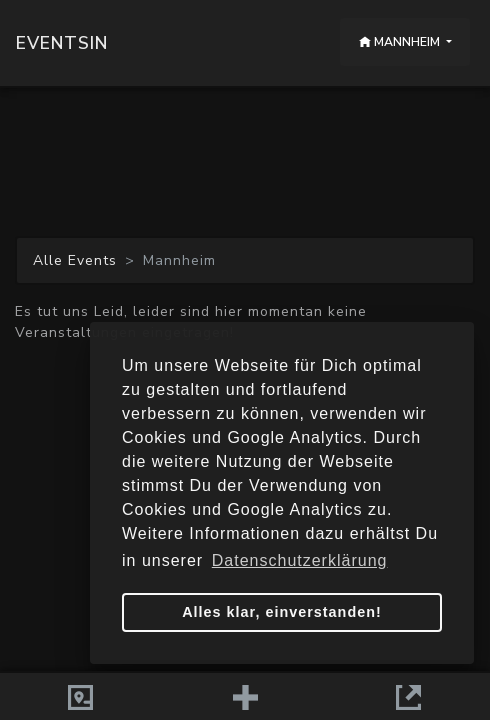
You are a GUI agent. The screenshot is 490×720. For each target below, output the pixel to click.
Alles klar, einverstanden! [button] (282, 612)
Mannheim (401, 42)
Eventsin (62, 43)
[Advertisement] (245, 162)
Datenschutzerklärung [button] (300, 560)
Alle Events (75, 260)
